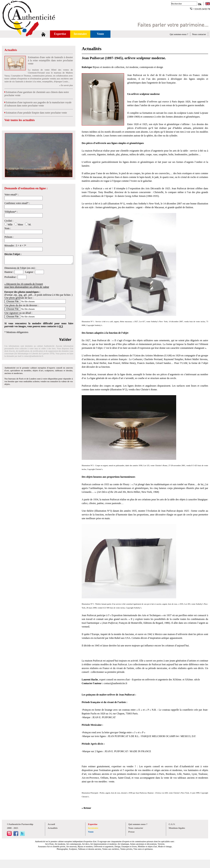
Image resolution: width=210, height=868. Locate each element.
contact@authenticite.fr (33, 356)
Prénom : (9, 237)
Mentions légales (177, 828)
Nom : (8, 228)
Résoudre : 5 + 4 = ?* (15, 246)
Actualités (11, 50)
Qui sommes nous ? (138, 824)
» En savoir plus (66, 85)
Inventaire (80, 34)
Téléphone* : (11, 212)
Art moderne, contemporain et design (144, 67)
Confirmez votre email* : (17, 203)
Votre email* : (12, 195)
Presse (131, 832)
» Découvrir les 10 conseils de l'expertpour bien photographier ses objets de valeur (27, 285)
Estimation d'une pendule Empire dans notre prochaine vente (36, 113)
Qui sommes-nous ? (179, 34)
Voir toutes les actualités (20, 120)
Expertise (60, 34)
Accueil (51, 824)
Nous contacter (199, 34)
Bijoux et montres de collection (108, 67)
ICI (61, 326)
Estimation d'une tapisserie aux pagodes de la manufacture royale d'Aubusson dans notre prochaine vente (38, 104)
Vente (100, 34)
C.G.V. (172, 824)
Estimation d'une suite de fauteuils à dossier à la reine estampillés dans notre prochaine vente (50, 60)
